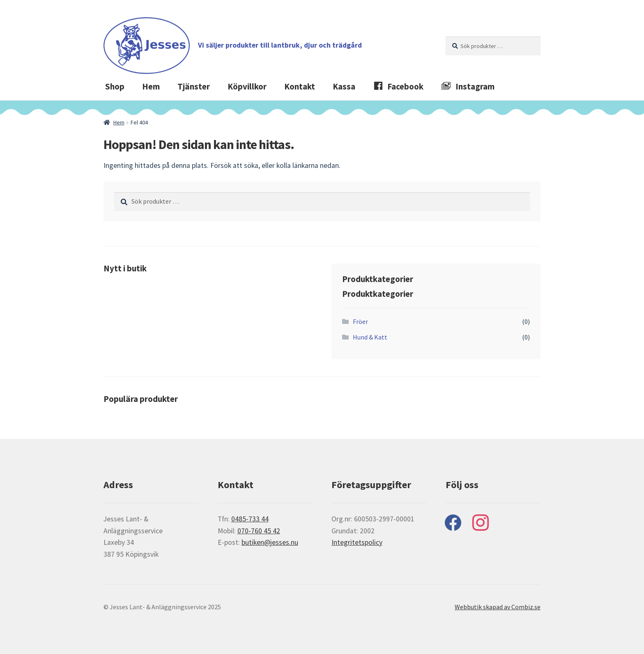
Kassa (344, 87)
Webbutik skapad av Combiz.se (498, 607)
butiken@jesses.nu (270, 542)
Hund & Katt (370, 337)
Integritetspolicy (357, 542)
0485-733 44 (250, 519)
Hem (151, 87)
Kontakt (300, 87)
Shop (115, 87)
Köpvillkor (247, 87)
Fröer (360, 321)
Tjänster (194, 87)
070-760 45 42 (259, 531)
